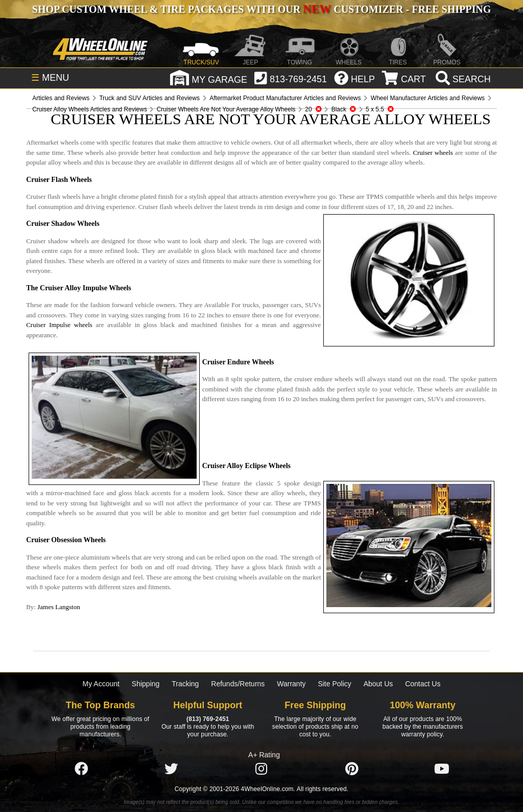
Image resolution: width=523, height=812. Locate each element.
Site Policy (334, 684)
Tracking (185, 684)
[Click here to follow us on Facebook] (81, 769)
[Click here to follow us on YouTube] (442, 769)
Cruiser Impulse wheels (59, 325)
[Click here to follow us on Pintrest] (352, 769)
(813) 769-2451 (208, 719)
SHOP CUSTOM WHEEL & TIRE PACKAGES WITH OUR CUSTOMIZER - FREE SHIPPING (261, 9)
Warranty (291, 684)
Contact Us (423, 684)
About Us (378, 684)
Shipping (146, 684)
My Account (101, 684)
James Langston (58, 607)
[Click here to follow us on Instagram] (261, 769)
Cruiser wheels (433, 153)
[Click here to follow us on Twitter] (171, 769)
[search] (462, 79)
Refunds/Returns (238, 684)
